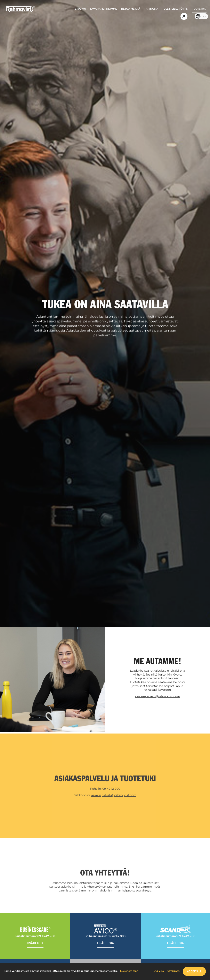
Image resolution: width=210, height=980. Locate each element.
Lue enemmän (129, 971)
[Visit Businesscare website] (35, 939)
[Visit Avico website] (106, 939)
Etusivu (80, 9)
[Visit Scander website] (175, 939)
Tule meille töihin (175, 9)
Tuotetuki (199, 9)
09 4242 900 (111, 791)
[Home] (21, 11)
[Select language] (200, 17)
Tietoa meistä (131, 9)
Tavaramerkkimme (103, 9)
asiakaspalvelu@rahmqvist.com (157, 696)
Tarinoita (151, 9)
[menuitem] (80, 10)
